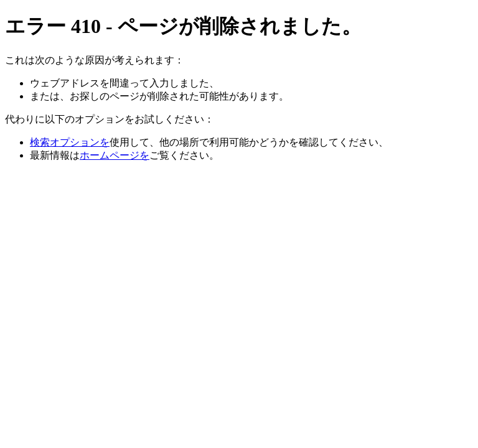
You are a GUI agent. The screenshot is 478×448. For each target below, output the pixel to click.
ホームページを (115, 155)
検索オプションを (70, 142)
